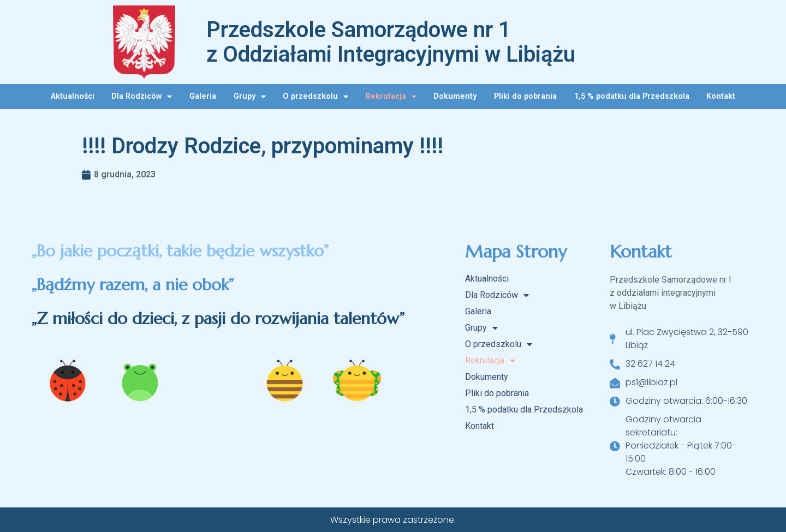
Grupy (250, 97)
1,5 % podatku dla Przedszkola (632, 96)
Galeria (203, 96)
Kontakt (721, 96)
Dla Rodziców (142, 97)
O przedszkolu (315, 97)
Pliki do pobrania (525, 96)
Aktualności (73, 96)
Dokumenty (455, 96)
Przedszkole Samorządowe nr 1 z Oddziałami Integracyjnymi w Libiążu (391, 42)
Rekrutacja (391, 97)
